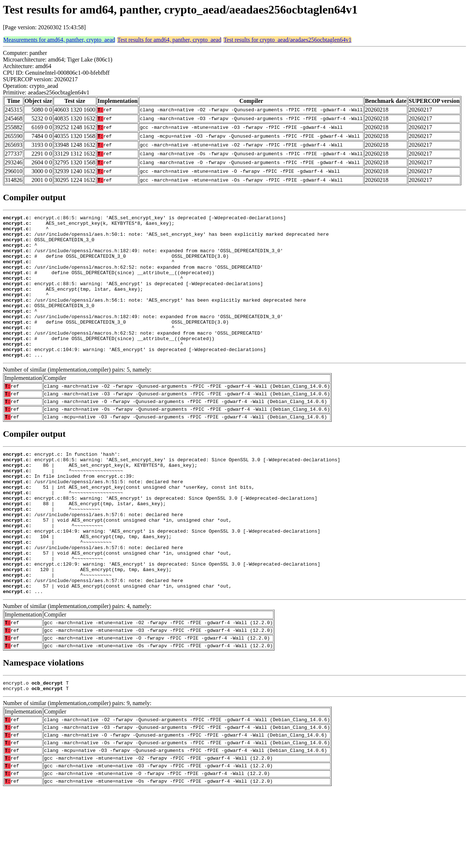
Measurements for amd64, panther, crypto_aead (59, 40)
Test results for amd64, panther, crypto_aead (169, 40)
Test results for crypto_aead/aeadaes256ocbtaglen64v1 (287, 40)
